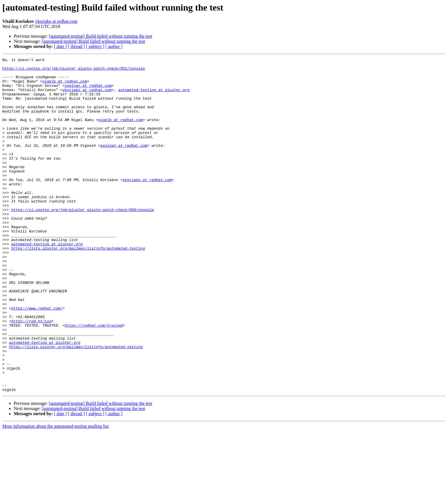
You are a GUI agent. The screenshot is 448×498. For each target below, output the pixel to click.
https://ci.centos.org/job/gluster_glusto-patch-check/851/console (74, 71)
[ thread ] (76, 46)
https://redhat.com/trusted (94, 379)
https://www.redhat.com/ (37, 359)
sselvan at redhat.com (88, 91)
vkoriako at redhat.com (56, 21)
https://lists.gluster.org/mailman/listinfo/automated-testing (78, 287)
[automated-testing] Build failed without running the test (101, 36)
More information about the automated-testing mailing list (55, 493)
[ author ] (114, 46)
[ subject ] (95, 46)
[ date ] (60, 46)
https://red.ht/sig (31, 374)
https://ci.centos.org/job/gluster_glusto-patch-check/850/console (82, 240)
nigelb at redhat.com (65, 86)
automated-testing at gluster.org (154, 97)
